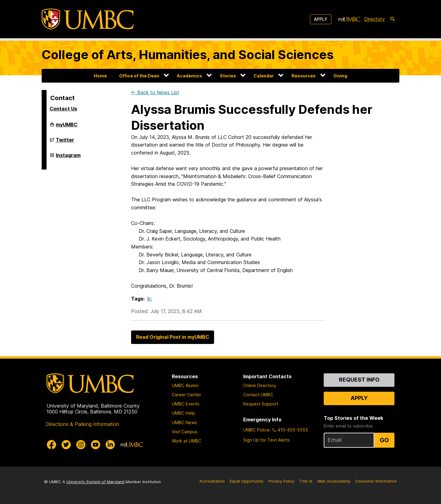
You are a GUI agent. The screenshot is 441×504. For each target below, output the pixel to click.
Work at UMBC (187, 441)
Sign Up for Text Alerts (266, 440)
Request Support (261, 404)
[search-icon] (393, 19)
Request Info (359, 380)
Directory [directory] (375, 19)
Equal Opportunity (247, 481)
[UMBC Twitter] (66, 445)
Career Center (187, 395)
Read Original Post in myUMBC (173, 337)
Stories (228, 76)
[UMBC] (88, 19)
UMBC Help (183, 413)
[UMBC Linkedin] (110, 445)
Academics (190, 76)
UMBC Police (256, 430)
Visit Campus (185, 432)
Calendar (264, 76)
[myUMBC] (349, 19)
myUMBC (67, 127)
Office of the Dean (139, 76)
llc (150, 299)
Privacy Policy (281, 481)
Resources (304, 76)
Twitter (65, 142)
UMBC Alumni (185, 385)
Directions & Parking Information (83, 424)
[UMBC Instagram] (81, 445)
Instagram (68, 158)
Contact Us (63, 109)
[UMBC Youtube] (96, 445)
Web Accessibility (334, 481)
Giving (340, 76)
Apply (321, 19)
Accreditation (212, 481)
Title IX (306, 481)
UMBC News (184, 422)
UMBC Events (186, 404)
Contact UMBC (258, 395)
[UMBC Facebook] (51, 445)
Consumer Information (376, 481)
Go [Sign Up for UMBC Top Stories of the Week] (384, 440)
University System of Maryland (95, 482)
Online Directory (260, 385)
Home (100, 76)
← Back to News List (155, 92)
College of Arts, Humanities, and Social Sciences (188, 55)
